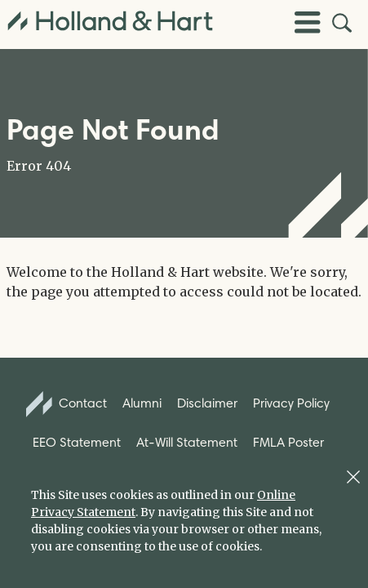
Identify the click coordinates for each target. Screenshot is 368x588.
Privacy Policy (291, 403)
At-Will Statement (187, 442)
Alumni (142, 403)
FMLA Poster (288, 442)
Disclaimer (207, 403)
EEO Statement (77, 442)
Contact (67, 404)
